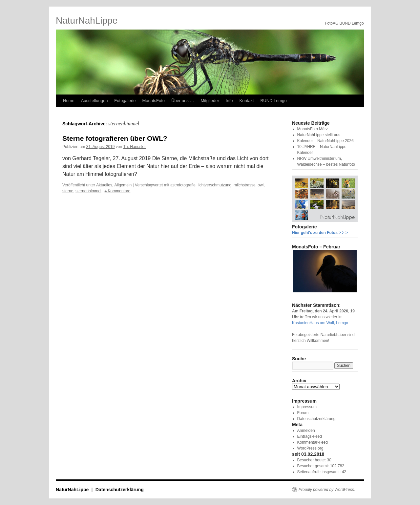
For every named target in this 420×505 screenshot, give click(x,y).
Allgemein (123, 185)
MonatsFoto (153, 101)
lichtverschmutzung (215, 185)
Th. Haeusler (135, 147)
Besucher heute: (312, 460)
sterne (68, 191)
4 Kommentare (118, 191)
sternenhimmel (88, 191)
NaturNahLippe (87, 21)
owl (261, 185)
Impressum (307, 407)
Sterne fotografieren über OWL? (115, 138)
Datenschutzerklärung (316, 419)
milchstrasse (245, 185)
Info (229, 101)
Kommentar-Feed (313, 442)
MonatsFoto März (313, 129)
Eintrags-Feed (310, 436)
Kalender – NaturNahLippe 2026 (325, 141)
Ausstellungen (94, 101)
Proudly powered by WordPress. (327, 490)
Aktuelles (104, 185)
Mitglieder (210, 101)
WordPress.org (310, 448)
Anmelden (306, 431)
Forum (303, 413)
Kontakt (246, 101)
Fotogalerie (125, 101)
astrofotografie (183, 185)
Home (69, 101)
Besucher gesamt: (314, 466)
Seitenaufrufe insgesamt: (320, 472)
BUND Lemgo (274, 101)
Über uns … (183, 101)
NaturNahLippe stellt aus (319, 135)
